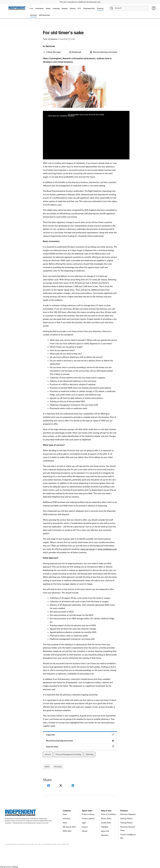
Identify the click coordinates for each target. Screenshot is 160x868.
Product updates (88, 818)
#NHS (47, 767)
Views (65, 823)
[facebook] (49, 786)
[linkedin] (73, 786)
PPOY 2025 (67, 831)
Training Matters (126, 818)
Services (48, 754)
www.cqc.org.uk (88, 549)
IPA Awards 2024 (69, 827)
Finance (85, 827)
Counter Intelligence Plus (128, 836)
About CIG (105, 831)
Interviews (67, 818)
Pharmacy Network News (128, 829)
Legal (84, 823)
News (65, 814)
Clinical (85, 831)
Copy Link (80, 735)
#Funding (58, 767)
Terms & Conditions (109, 814)
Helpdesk (105, 827)
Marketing (90, 754)
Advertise (105, 835)
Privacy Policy (106, 818)
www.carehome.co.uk (107, 549)
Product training (88, 814)
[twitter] (61, 786)
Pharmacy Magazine (128, 814)
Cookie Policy (106, 823)
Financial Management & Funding (68, 754)
